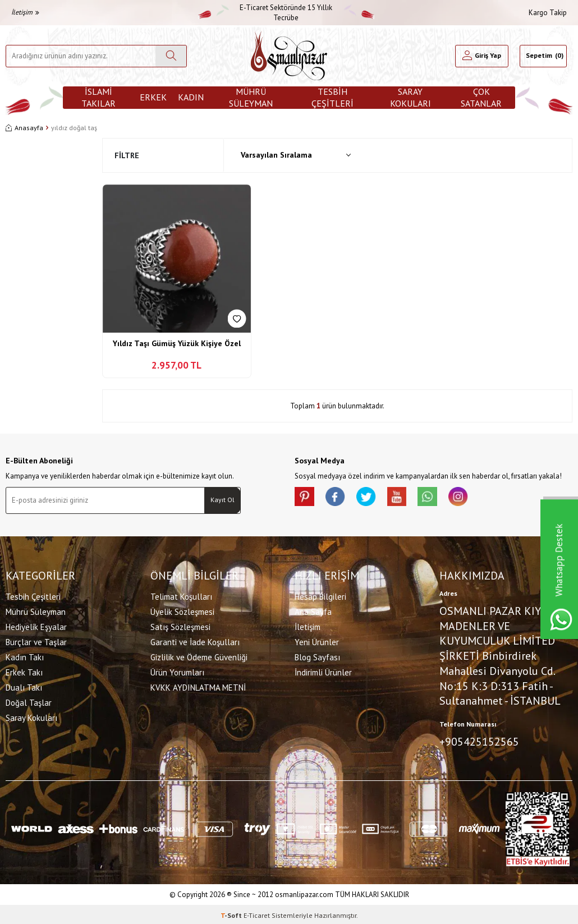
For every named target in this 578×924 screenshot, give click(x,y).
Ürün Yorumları (177, 671)
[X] (373, 498)
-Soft (232, 913)
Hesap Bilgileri (320, 595)
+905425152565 (479, 741)
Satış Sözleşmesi (180, 625)
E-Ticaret (257, 913)
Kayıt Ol (223, 500)
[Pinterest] (306, 498)
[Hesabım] (481, 56)
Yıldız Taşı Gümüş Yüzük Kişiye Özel (177, 343)
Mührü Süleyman (251, 98)
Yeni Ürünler (317, 640)
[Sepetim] (543, 56)
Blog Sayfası (317, 656)
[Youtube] (407, 498)
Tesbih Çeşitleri (332, 98)
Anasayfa (24, 128)
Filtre (127, 155)
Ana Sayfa (313, 610)
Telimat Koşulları (181, 595)
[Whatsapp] (441, 498)
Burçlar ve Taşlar (36, 640)
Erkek (153, 97)
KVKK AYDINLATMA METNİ (198, 686)
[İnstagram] (474, 498)
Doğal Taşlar (29, 701)
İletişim (25, 12)
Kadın (191, 97)
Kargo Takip (548, 13)
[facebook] (340, 498)
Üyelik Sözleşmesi (182, 610)
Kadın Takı (25, 656)
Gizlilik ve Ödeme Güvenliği (199, 656)
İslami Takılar (98, 98)
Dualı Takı (24, 686)
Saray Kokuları (410, 98)
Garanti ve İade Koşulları (195, 640)
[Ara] (171, 56)
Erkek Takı (24, 671)
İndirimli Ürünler (323, 671)
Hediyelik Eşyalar (36, 625)
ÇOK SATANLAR (481, 98)
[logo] (289, 56)
